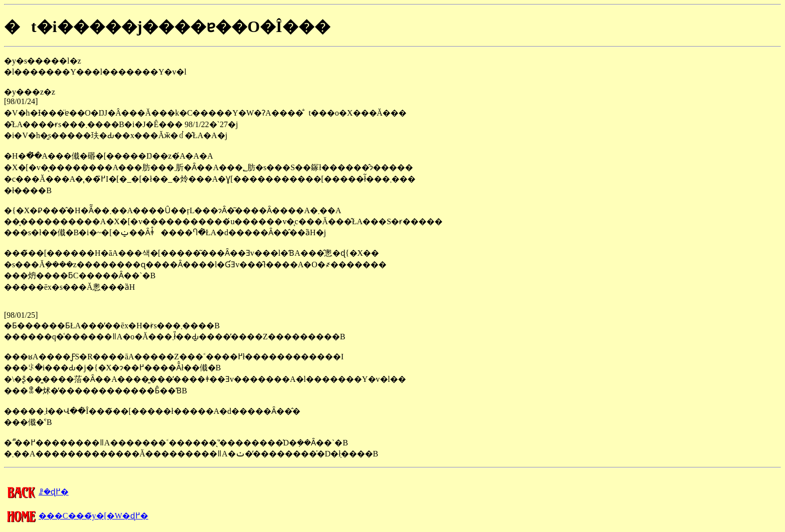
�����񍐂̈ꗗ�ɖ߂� (36, 492)
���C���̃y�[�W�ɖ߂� (76, 516)
